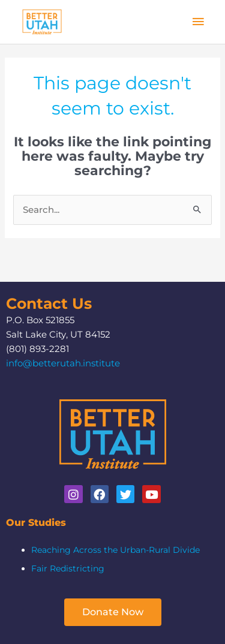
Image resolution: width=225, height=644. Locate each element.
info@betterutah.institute (63, 363)
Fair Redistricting (68, 568)
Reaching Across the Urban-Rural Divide (115, 550)
